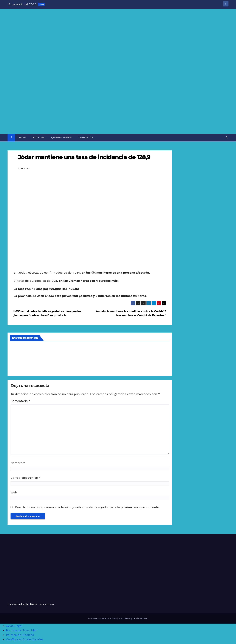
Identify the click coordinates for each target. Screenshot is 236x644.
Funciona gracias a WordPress (103, 618)
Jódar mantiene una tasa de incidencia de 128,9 (84, 157)
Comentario (20, 401)
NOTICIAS (39, 137)
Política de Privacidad (22, 630)
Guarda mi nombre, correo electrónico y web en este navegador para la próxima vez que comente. (87, 507)
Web (14, 492)
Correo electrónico (26, 478)
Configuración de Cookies (25, 639)
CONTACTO (86, 137)
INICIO (22, 137)
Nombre (18, 463)
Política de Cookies (20, 635)
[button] (226, 137)
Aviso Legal (14, 626)
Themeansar (142, 618)
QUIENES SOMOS (61, 137)
